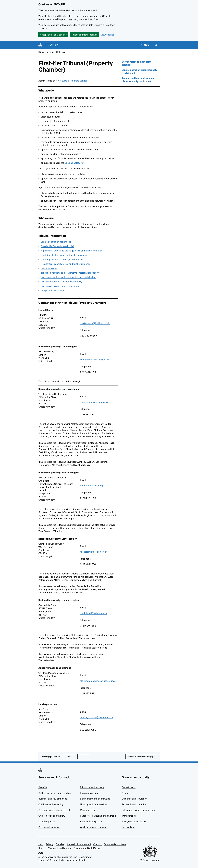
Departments (129, 787)
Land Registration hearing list (56, 242)
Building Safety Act (75, 163)
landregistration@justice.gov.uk (97, 717)
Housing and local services (94, 804)
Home (41, 52)
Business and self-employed (53, 799)
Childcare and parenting (51, 804)
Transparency (129, 816)
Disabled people (47, 821)
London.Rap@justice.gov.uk (95, 360)
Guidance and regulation (134, 799)
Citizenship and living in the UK (54, 810)
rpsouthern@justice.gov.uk (94, 486)
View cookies (108, 35)
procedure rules (49, 268)
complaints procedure (52, 290)
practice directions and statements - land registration (68, 277)
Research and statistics (134, 804)
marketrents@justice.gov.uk (95, 323)
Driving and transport (49, 827)
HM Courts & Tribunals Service (72, 81)
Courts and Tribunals (56, 52)
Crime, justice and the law (52, 816)
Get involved (128, 827)
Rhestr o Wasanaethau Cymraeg (55, 848)
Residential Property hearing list (57, 246)
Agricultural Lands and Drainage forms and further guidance (72, 251)
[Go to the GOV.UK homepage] (49, 45)
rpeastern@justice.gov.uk (94, 552)
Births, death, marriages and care (56, 793)
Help (41, 844)
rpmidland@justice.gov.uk (94, 613)
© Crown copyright (150, 860)
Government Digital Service (88, 848)
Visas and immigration (91, 821)
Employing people (89, 793)
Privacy (50, 844)
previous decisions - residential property (61, 282)
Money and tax (88, 810)
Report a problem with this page (141, 757)
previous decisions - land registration (60, 286)
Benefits (43, 787)
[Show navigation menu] (145, 45)
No (86, 757)
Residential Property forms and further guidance (66, 264)
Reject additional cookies (85, 35)
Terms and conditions (115, 844)
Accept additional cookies (53, 35)
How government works (134, 821)
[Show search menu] (156, 45)
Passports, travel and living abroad (98, 816)
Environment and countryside (95, 799)
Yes (71, 757)
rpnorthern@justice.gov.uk (94, 402)
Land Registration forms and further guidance (64, 255)
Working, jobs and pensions (94, 827)
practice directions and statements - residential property (70, 273)
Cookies (60, 844)
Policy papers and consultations (138, 810)
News (125, 793)
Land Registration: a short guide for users (62, 259)
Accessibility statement (79, 844)
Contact (98, 844)
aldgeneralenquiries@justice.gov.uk (99, 681)
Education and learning (92, 787)
